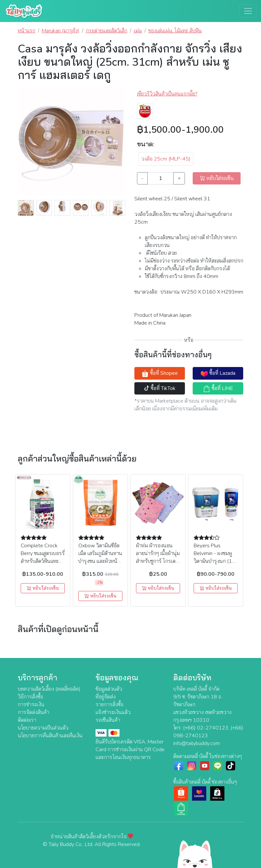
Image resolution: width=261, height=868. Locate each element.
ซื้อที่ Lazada (218, 373)
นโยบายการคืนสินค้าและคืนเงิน (50, 736)
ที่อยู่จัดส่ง (106, 697)
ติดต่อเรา (27, 720)
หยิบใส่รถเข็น (43, 588)
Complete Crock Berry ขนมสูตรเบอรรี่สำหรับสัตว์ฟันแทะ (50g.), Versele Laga (43, 561)
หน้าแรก (27, 31)
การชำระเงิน (31, 705)
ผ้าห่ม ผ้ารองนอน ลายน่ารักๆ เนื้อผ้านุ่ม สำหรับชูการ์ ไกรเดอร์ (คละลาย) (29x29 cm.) (158, 561)
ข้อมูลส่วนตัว (109, 689)
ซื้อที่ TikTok (160, 388)
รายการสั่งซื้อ (109, 705)
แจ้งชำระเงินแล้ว (113, 712)
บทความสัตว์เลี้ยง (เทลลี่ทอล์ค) (49, 689)
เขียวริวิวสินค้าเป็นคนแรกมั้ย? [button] (167, 94)
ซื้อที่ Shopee (160, 373)
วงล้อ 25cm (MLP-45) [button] (166, 159)
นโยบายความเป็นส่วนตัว (43, 728)
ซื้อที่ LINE (218, 389)
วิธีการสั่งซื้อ (30, 697)
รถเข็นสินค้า (108, 720)
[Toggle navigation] (248, 11)
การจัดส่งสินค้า (34, 712)
